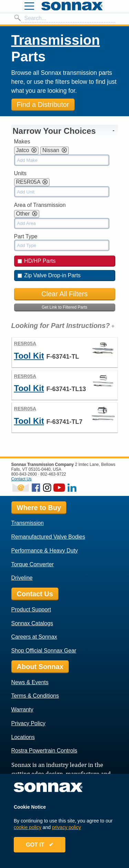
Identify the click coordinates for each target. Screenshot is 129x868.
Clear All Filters (64, 294)
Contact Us (21, 479)
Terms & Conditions (35, 696)
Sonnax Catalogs (32, 623)
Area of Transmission (40, 205)
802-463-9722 (53, 474)
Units (20, 173)
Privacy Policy (29, 723)
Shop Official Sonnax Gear (44, 651)
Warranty (22, 710)
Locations (23, 737)
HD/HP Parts (37, 261)
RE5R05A (25, 343)
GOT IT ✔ (40, 845)
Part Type (26, 236)
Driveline (22, 578)
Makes (22, 142)
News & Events (30, 682)
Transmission (56, 40)
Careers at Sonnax (34, 637)
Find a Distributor (43, 104)
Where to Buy (39, 508)
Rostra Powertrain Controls (44, 751)
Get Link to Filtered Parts (64, 307)
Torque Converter (33, 564)
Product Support (31, 610)
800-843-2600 (24, 474)
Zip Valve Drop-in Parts (49, 275)
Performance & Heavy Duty (45, 551)
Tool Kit (29, 356)
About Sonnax (40, 667)
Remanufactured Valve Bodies (48, 537)
